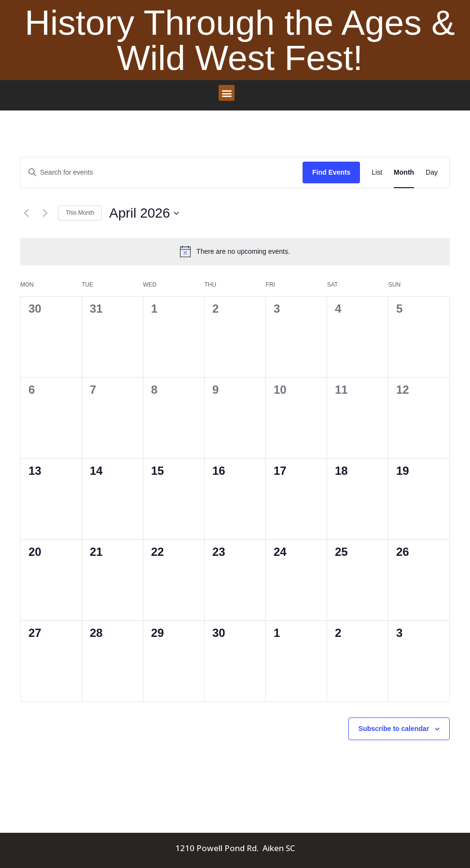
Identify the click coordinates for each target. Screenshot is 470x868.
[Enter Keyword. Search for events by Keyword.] (162, 172)
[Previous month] (26, 213)
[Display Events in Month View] (404, 172)
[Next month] (45, 213)
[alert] (235, 251)
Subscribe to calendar (394, 729)
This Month (80, 213)
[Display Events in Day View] (432, 172)
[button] (227, 93)
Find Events (331, 172)
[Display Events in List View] (377, 172)
